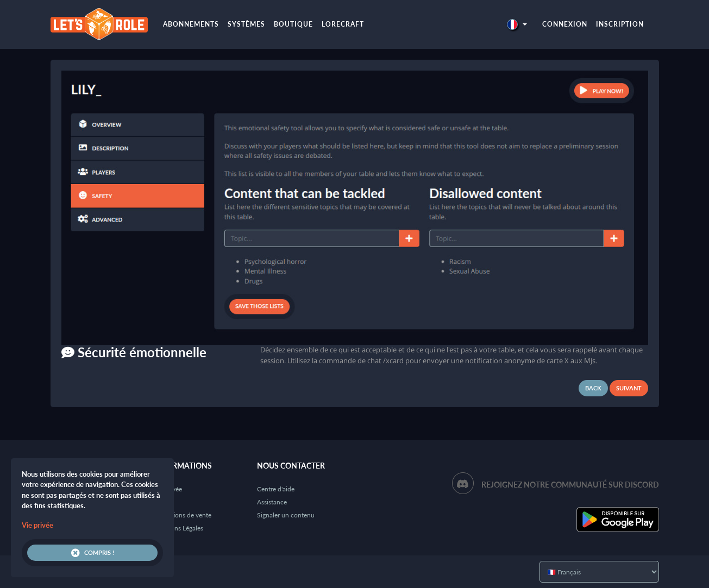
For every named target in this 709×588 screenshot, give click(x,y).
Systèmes (246, 24)
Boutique (293, 24)
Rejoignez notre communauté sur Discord (570, 485)
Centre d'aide (276, 489)
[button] (517, 24)
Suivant (629, 388)
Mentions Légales (178, 528)
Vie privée (37, 525)
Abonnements (191, 24)
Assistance (272, 502)
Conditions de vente (183, 515)
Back (593, 388)
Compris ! (93, 553)
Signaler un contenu (286, 515)
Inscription (620, 24)
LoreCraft (343, 24)
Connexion (565, 24)
